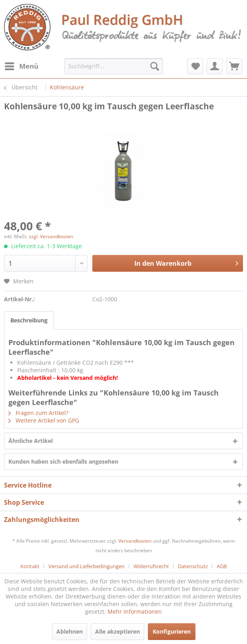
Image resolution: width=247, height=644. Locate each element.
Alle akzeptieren (118, 631)
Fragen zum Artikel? (38, 413)
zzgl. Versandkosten (51, 236)
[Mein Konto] (215, 66)
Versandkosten (135, 541)
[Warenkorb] (234, 66)
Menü (22, 65)
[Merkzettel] (195, 66)
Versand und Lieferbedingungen (87, 566)
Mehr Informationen (135, 611)
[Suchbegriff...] (114, 66)
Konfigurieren (172, 631)
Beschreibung (29, 320)
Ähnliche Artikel (31, 441)
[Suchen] (155, 66)
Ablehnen (70, 631)
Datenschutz (193, 566)
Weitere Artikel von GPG (44, 420)
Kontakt (30, 566)
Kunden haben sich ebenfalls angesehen (63, 461)
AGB (222, 566)
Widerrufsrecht (151, 566)
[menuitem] (21, 66)
